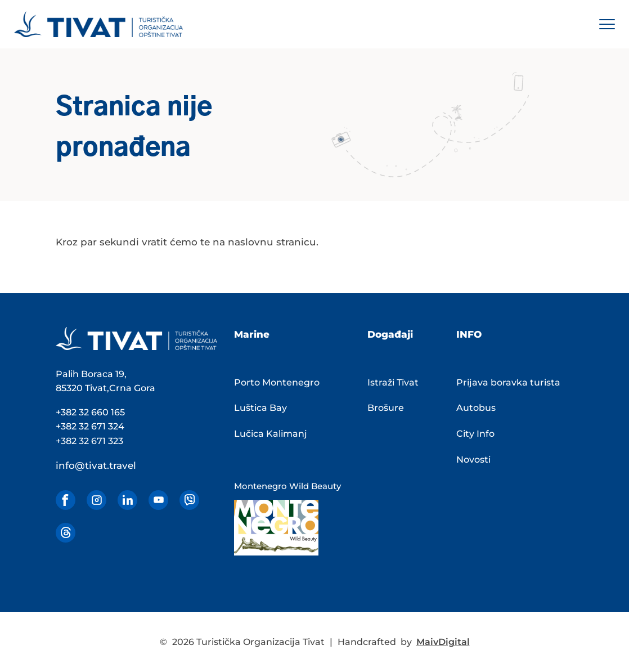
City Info (475, 434)
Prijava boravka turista (508, 382)
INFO (469, 334)
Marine (252, 334)
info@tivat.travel (96, 465)
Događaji (390, 334)
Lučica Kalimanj (271, 434)
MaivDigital (443, 642)
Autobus (476, 408)
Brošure (386, 408)
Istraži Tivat (393, 382)
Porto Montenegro (277, 382)
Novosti (473, 460)
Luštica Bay (260, 408)
